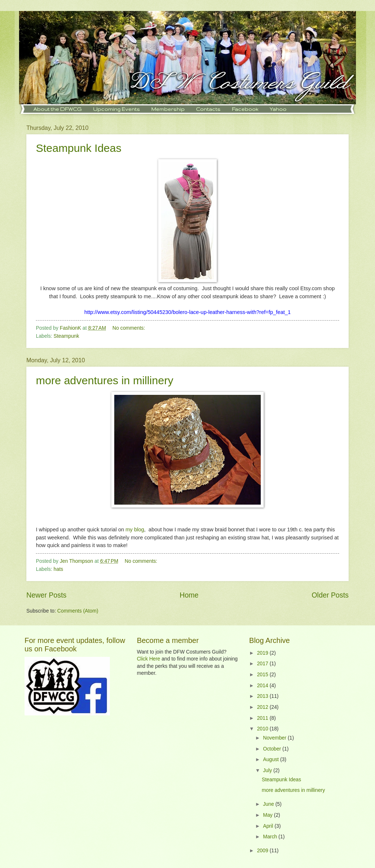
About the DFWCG (57, 109)
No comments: (129, 328)
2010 (263, 729)
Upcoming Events (116, 109)
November (275, 738)
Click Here (149, 659)
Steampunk (66, 336)
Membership (168, 109)
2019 (263, 653)
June (269, 804)
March (271, 837)
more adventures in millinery (105, 380)
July (268, 770)
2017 (263, 664)
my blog (135, 530)
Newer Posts (46, 595)
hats (58, 569)
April (269, 826)
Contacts (208, 109)
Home (189, 595)
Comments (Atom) (78, 611)
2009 (263, 851)
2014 (263, 686)
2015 (263, 675)
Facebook (245, 109)
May (268, 815)
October (273, 749)
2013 (263, 696)
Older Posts (330, 595)
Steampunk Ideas (79, 148)
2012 (263, 707)
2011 (263, 718)
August (272, 759)
